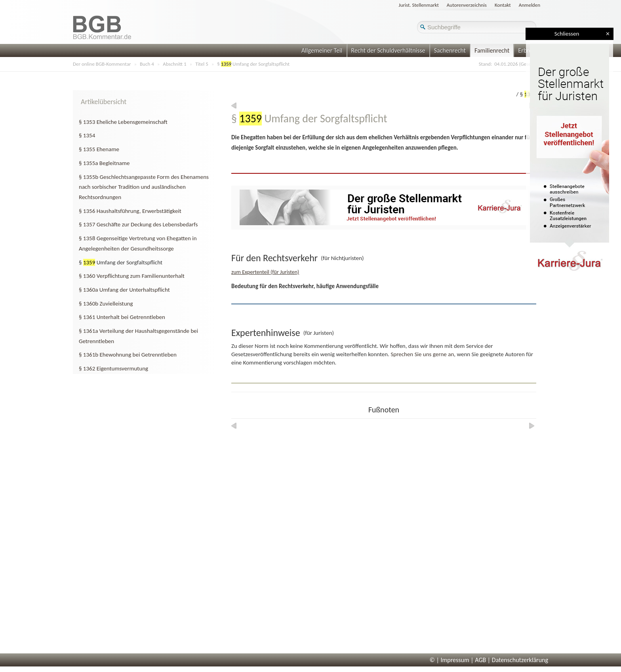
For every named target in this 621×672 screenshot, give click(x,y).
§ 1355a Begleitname (104, 163)
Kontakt (503, 5)
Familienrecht (492, 50)
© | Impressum (450, 660)
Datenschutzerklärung (520, 660)
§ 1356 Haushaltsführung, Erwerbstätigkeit (130, 211)
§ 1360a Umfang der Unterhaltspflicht (124, 290)
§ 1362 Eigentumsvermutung (113, 368)
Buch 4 (147, 64)
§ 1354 (87, 135)
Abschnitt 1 (174, 64)
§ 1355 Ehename (99, 149)
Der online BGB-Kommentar (102, 64)
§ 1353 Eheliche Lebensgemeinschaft (123, 122)
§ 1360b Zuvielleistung (106, 304)
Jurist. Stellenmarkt (419, 5)
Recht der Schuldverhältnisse (388, 50)
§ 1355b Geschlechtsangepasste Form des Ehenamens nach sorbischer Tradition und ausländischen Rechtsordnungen (144, 187)
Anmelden (530, 5)
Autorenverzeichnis (467, 5)
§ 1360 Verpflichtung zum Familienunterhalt (132, 276)
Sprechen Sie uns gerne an (422, 354)
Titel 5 (202, 64)
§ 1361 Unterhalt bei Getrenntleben (122, 317)
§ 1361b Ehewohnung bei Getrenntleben (128, 355)
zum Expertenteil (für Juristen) (265, 272)
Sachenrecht (450, 50)
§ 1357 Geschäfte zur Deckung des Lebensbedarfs (138, 224)
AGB (480, 660)
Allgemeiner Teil (322, 50)
